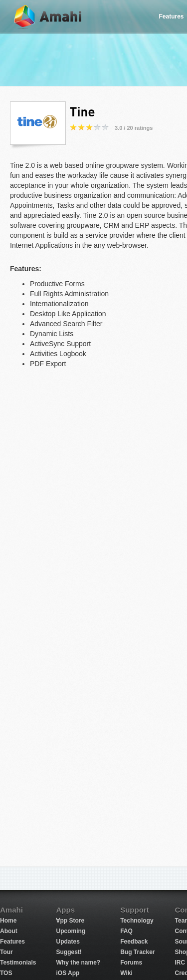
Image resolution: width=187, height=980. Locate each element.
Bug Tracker (137, 952)
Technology (137, 921)
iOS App (68, 973)
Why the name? (78, 963)
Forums (131, 963)
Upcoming (71, 931)
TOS (6, 973)
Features (12, 942)
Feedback (134, 942)
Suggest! (69, 952)
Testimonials (18, 963)
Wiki (126, 973)
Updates (68, 942)
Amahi (48, 17)
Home (8, 921)
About (9, 931)
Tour (6, 952)
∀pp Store (70, 921)
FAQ (126, 931)
